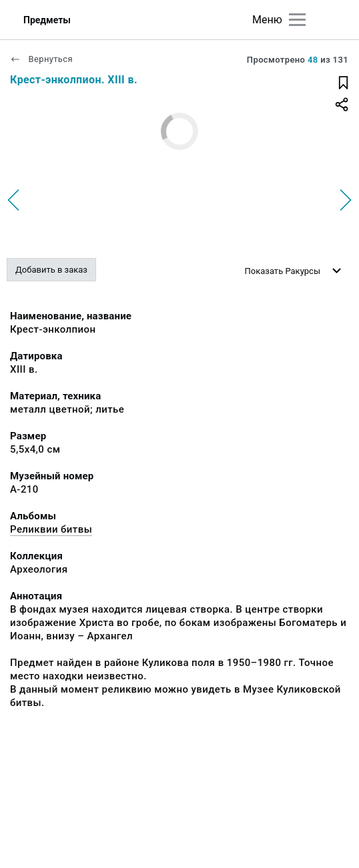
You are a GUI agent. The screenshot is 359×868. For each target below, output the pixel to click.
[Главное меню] (297, 20)
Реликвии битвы (51, 529)
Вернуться (41, 59)
